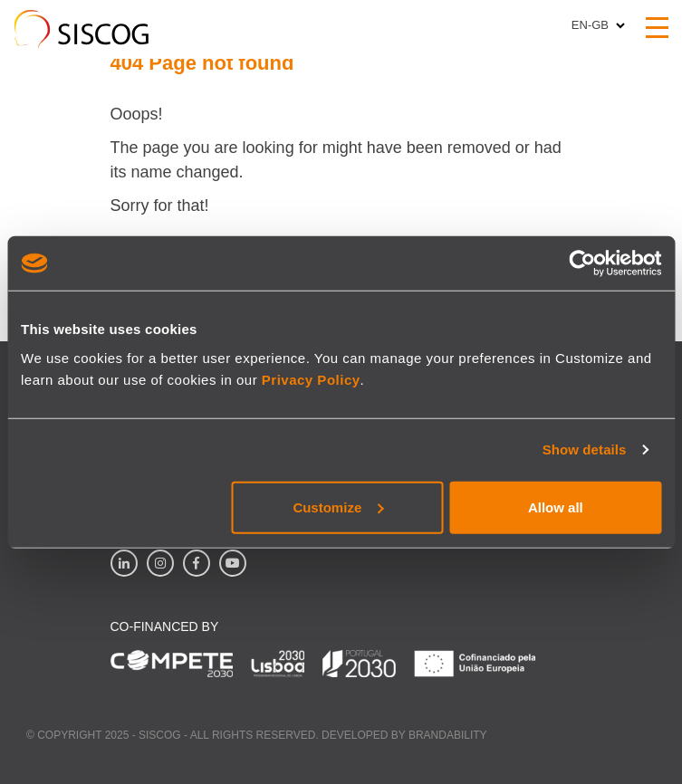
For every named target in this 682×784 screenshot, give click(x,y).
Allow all (556, 507)
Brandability (448, 735)
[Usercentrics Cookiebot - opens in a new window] (582, 263)
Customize (338, 507)
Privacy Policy (311, 379)
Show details (585, 449)
